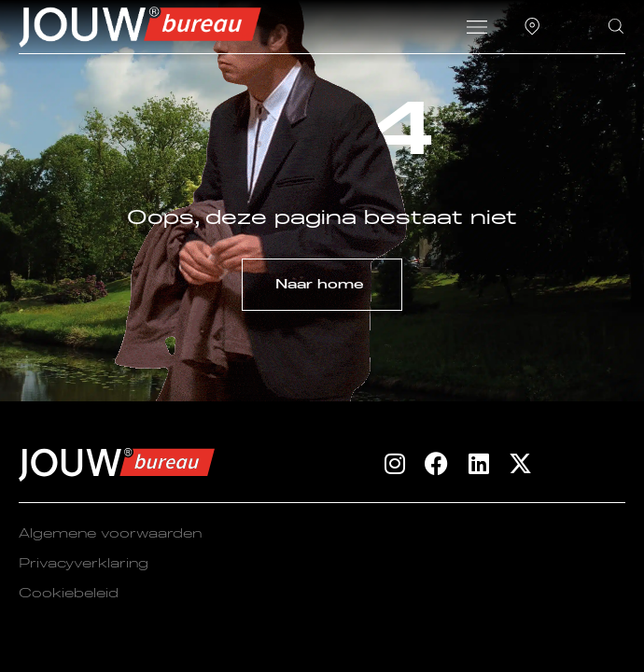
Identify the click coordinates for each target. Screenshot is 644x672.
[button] (476, 30)
